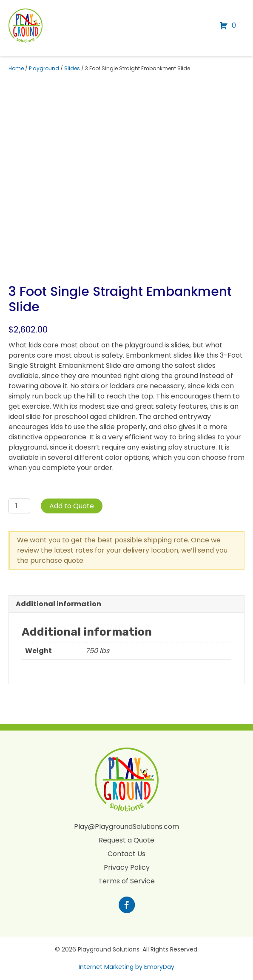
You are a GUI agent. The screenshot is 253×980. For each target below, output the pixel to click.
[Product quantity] (19, 506)
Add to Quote (72, 506)
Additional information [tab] (58, 604)
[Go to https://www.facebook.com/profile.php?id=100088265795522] (127, 906)
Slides (72, 68)
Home (16, 68)
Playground (44, 68)
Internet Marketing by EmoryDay (126, 967)
